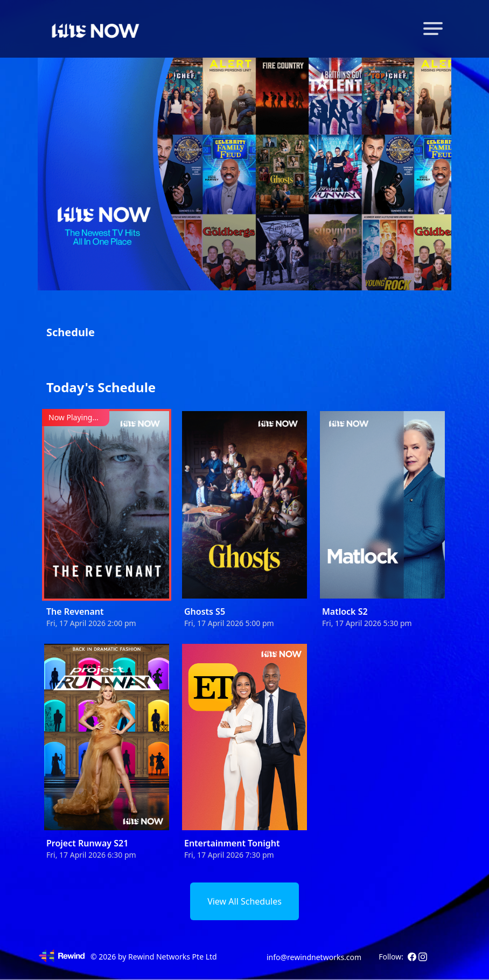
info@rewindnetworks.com (314, 957)
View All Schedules (244, 901)
